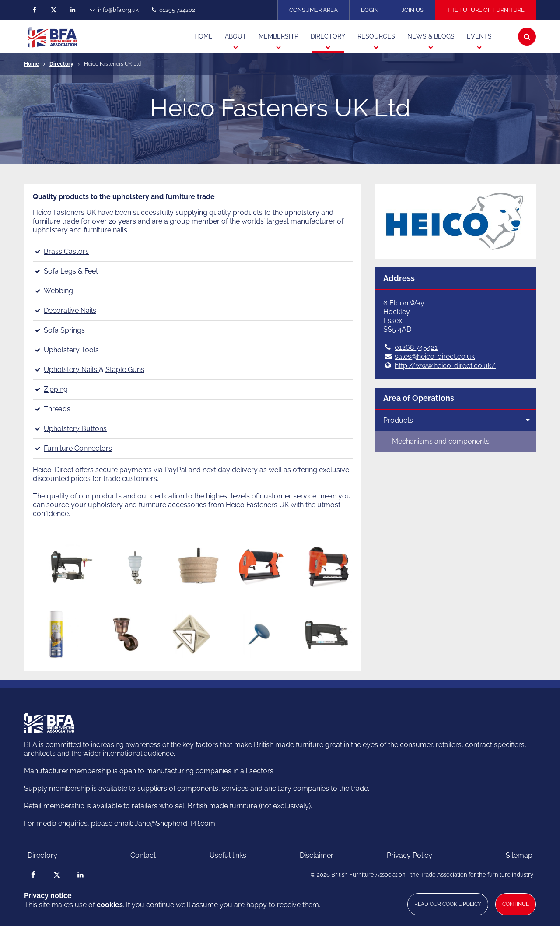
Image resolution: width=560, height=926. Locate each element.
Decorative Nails (70, 310)
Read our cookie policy (448, 904)
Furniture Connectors (78, 448)
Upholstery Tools (71, 350)
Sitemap (519, 855)
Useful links (228, 855)
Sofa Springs (64, 330)
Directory (61, 64)
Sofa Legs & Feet (71, 271)
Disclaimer (317, 855)
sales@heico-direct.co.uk (435, 356)
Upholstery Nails (71, 370)
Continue (516, 904)
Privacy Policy (409, 855)
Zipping (56, 389)
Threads (57, 409)
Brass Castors (66, 251)
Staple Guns (125, 370)
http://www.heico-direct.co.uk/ (445, 366)
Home (31, 64)
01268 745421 (416, 347)
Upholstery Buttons (75, 429)
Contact (143, 855)
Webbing (58, 291)
